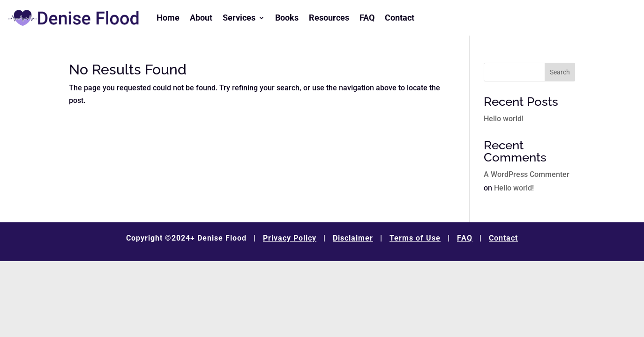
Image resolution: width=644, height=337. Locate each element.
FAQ (367, 18)
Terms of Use (415, 238)
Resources (329, 18)
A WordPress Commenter (527, 174)
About (201, 18)
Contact (400, 18)
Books (287, 18)
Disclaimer (353, 238)
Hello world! (504, 119)
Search (560, 72)
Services (239, 18)
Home (168, 18)
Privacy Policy (290, 238)
